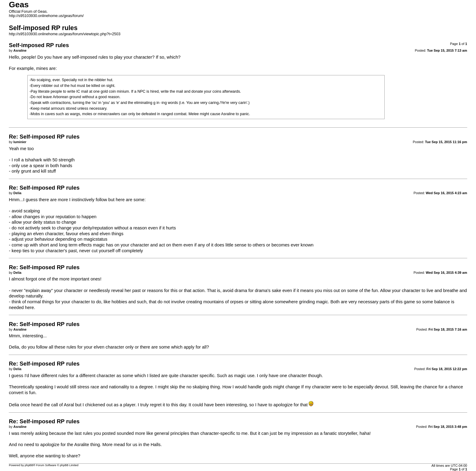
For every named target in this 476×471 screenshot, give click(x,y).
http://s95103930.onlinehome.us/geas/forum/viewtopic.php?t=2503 (65, 34)
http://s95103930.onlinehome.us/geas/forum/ (46, 16)
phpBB (29, 465)
